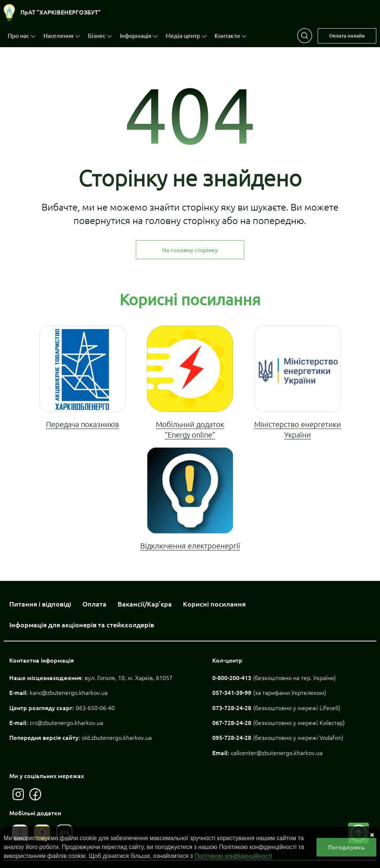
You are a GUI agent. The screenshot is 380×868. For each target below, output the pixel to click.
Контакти (227, 36)
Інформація (136, 36)
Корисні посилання (214, 604)
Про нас (18, 36)
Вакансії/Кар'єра (145, 604)
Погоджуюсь (346, 847)
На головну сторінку (190, 250)
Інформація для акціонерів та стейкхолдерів (82, 625)
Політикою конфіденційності (233, 856)
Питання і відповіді (40, 604)
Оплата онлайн (347, 36)
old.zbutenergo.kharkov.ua (117, 738)
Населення (58, 36)
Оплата (94, 604)
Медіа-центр (183, 36)
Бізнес (97, 36)
